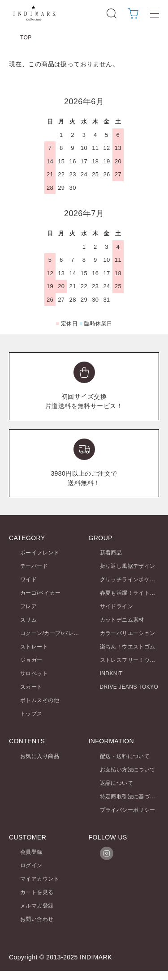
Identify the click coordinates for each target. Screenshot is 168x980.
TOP (26, 38)
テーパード (34, 566)
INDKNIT (111, 673)
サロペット (34, 673)
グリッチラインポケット (131, 579)
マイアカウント (40, 879)
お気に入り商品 (40, 756)
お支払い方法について (128, 770)
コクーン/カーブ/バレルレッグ (58, 633)
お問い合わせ (37, 919)
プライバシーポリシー (128, 810)
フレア (28, 606)
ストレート (34, 647)
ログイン (31, 865)
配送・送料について (125, 756)
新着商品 (111, 553)
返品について (117, 783)
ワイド (28, 579)
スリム (28, 620)
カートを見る (37, 892)
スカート (31, 687)
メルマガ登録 (37, 906)
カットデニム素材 (122, 620)
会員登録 (31, 852)
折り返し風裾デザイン (128, 566)
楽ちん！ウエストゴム (128, 647)
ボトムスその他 (40, 700)
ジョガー (31, 660)
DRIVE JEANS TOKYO (129, 687)
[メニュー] (155, 13)
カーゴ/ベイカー (41, 593)
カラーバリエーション (128, 633)
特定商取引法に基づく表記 (133, 797)
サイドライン (117, 606)
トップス (31, 714)
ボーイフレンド (40, 553)
